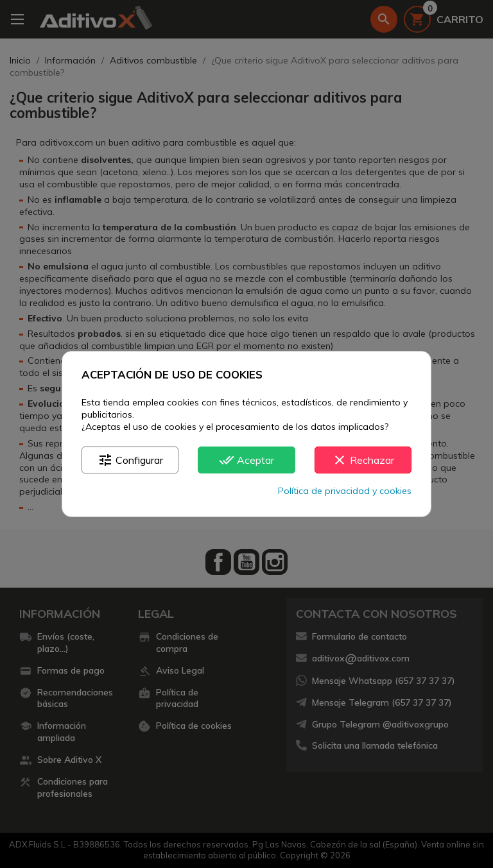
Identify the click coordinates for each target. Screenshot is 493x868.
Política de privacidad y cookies (345, 491)
